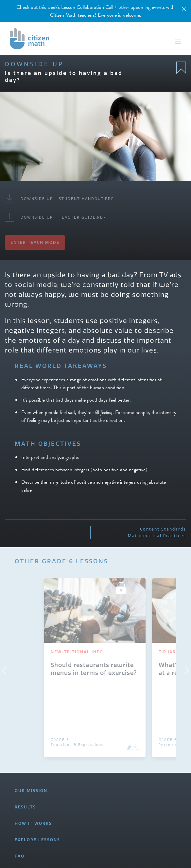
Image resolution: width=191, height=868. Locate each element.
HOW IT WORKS (33, 823)
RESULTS (25, 807)
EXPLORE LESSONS (37, 840)
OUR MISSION (31, 791)
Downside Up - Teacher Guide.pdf (55, 217)
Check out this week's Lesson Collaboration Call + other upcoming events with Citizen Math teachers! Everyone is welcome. (95, 11)
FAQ (20, 856)
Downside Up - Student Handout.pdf (59, 199)
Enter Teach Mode (35, 242)
